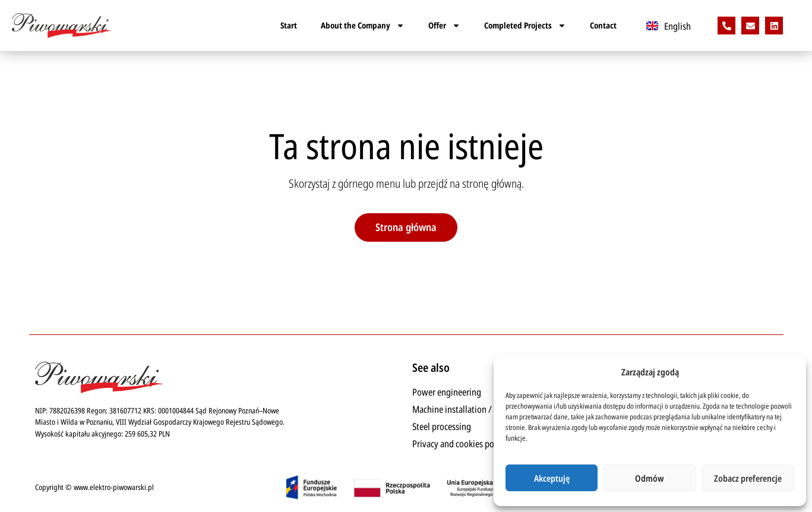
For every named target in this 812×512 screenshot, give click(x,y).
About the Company (363, 26)
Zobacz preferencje (748, 478)
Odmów (650, 478)
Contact (603, 25)
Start (289, 25)
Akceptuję (552, 478)
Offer (444, 26)
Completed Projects (525, 26)
